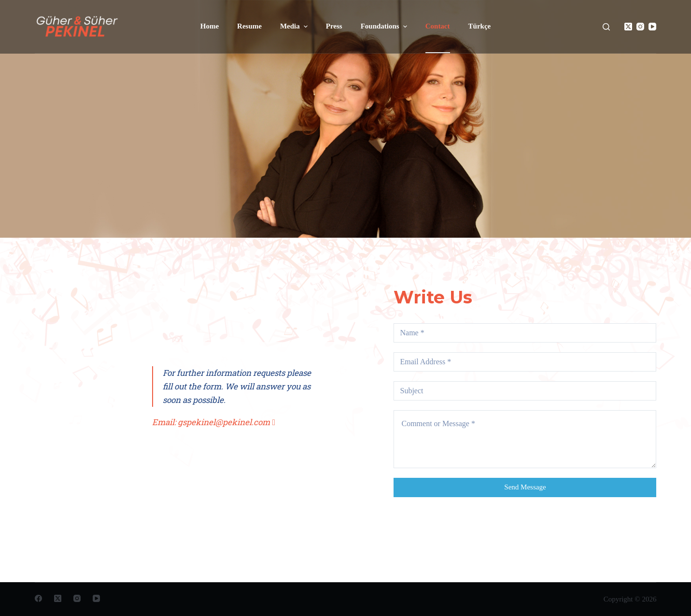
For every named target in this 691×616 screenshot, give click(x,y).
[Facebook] (38, 598)
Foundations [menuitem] (385, 27)
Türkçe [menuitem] (480, 26)
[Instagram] (640, 27)
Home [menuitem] (210, 26)
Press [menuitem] (334, 26)
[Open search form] (606, 27)
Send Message (525, 487)
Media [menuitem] (295, 27)
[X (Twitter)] (628, 27)
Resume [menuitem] (249, 26)
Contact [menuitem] (438, 26)
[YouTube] (652, 27)
